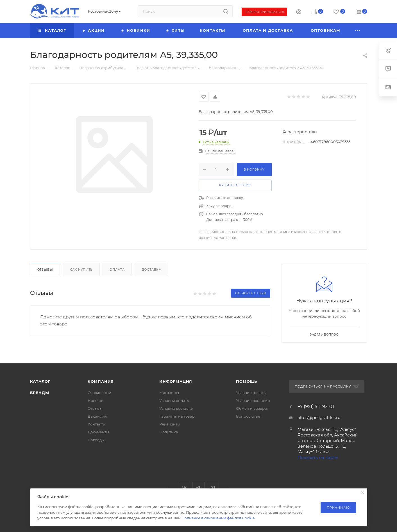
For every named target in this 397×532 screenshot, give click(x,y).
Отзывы (45, 270)
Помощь (247, 381)
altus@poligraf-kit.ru (319, 417)
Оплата (117, 270)
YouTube (213, 488)
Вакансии (97, 416)
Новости (96, 400)
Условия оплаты (174, 400)
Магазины (169, 393)
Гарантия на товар (177, 416)
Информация (176, 381)
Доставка (151, 270)
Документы (98, 432)
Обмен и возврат (252, 408)
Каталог (40, 381)
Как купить (81, 270)
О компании (99, 393)
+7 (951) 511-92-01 (316, 407)
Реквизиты (170, 424)
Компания (101, 381)
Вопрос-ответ (249, 416)
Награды (96, 440)
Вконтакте (184, 488)
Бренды (40, 393)
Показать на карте (318, 457)
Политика (169, 432)
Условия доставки (176, 408)
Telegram (198, 488)
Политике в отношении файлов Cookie (218, 518)
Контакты (97, 424)
